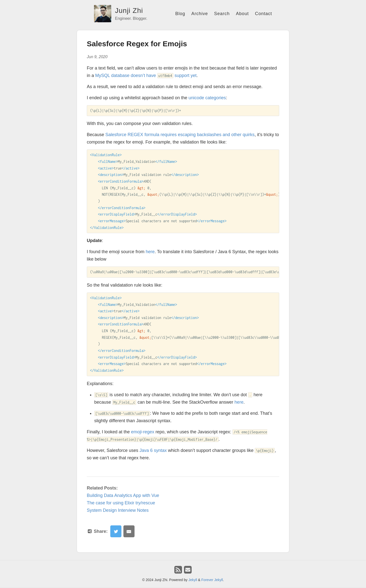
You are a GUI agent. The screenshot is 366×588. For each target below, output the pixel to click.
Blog (180, 14)
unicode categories (207, 98)
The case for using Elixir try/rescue (121, 503)
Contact (263, 14)
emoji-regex (143, 432)
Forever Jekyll (212, 580)
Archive (200, 14)
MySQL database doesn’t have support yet (146, 75)
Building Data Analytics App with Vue (123, 495)
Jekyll (193, 580)
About (242, 14)
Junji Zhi (129, 11)
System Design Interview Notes (118, 510)
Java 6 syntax (153, 450)
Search (222, 14)
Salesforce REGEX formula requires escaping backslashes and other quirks (180, 135)
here (150, 252)
